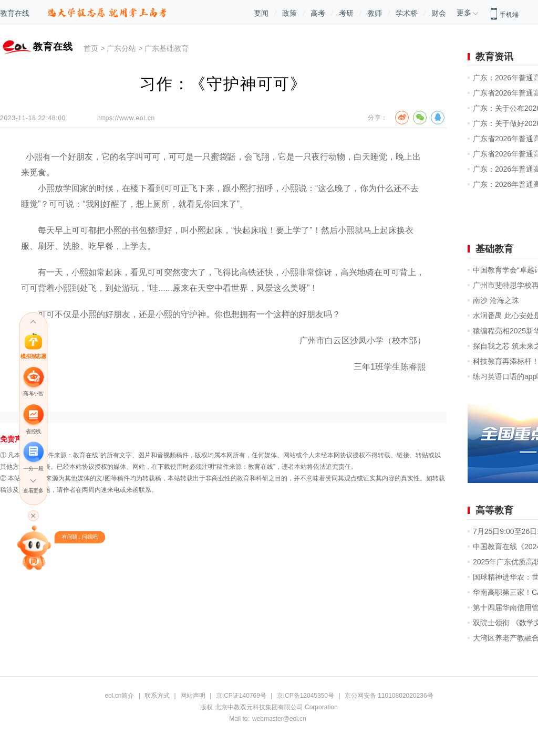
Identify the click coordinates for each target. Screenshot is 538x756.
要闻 (261, 13)
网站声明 (193, 696)
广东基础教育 (167, 48)
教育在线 (15, 13)
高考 (318, 13)
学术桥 (407, 13)
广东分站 (121, 48)
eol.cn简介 (119, 696)
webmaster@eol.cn (279, 719)
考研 (346, 13)
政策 (289, 13)
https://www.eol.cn (126, 118)
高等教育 (494, 510)
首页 (91, 48)
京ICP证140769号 (241, 696)
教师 (375, 13)
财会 (439, 13)
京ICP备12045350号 (306, 696)
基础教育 (494, 249)
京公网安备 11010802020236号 (389, 696)
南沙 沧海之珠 (496, 300)
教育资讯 (494, 57)
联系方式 (157, 696)
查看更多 (33, 491)
